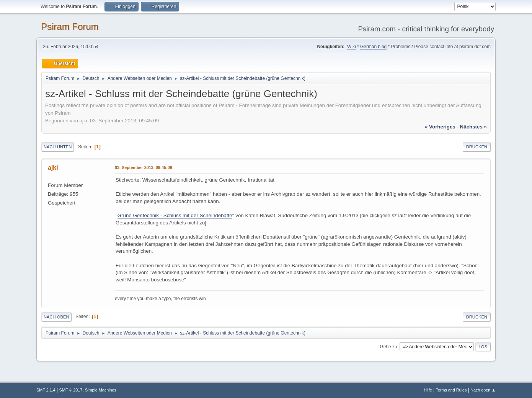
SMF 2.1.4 (46, 390)
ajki (53, 168)
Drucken (477, 147)
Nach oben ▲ (483, 390)
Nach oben (56, 317)
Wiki (352, 47)
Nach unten (58, 147)
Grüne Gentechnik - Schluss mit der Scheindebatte (175, 215)
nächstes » (473, 127)
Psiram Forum (70, 27)
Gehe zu (388, 347)
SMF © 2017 (71, 390)
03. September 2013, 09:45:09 (144, 167)
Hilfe (428, 390)
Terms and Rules (451, 390)
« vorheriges (440, 127)
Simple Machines (101, 390)
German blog (373, 47)
